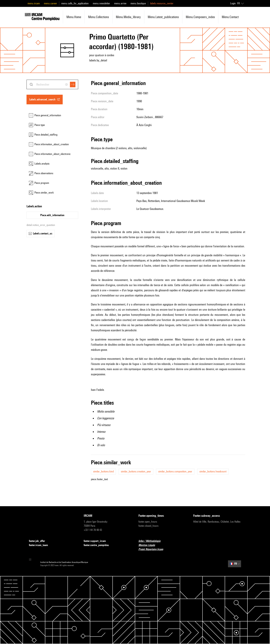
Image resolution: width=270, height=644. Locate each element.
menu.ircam (34, 3)
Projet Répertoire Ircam (153, 549)
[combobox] (52, 84)
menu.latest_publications (163, 17)
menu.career (50, 3)
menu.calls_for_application (75, 3)
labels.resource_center (162, 3)
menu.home (74, 17)
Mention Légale (149, 545)
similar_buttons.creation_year (136, 471)
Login (233, 3)
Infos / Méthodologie (152, 541)
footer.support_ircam (97, 541)
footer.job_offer (39, 541)
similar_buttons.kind (103, 471)
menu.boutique (138, 3)
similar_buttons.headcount (213, 471)
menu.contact (230, 17)
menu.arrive (120, 3)
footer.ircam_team (40, 545)
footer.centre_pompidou (98, 545)
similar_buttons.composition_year (175, 471)
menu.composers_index (200, 17)
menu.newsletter (101, 3)
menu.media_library (128, 17)
